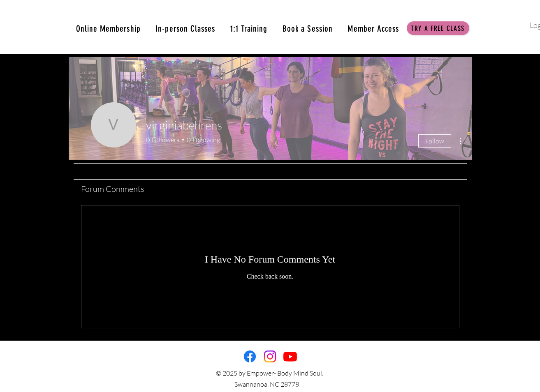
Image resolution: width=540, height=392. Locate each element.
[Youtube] (290, 356)
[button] (438, 28)
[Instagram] (270, 356)
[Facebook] (250, 356)
